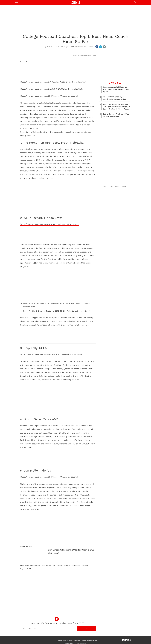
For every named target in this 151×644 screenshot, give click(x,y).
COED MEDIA (70, 641)
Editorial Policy (96, 639)
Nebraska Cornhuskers (72, 566)
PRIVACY (118, 186)
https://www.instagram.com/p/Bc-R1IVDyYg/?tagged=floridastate (49, 224)
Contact (63, 639)
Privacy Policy (79, 639)
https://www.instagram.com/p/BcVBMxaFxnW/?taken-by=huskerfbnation (53, 82)
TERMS (124, 186)
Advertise (72, 639)
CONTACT (111, 186)
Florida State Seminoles (55, 566)
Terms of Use (88, 639)
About (67, 639)
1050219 (24, 61)
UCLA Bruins (30, 569)
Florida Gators (40, 566)
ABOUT (105, 186)
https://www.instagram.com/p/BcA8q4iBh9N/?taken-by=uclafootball (51, 89)
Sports (33, 566)
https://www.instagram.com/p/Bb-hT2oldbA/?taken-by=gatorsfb (49, 96)
